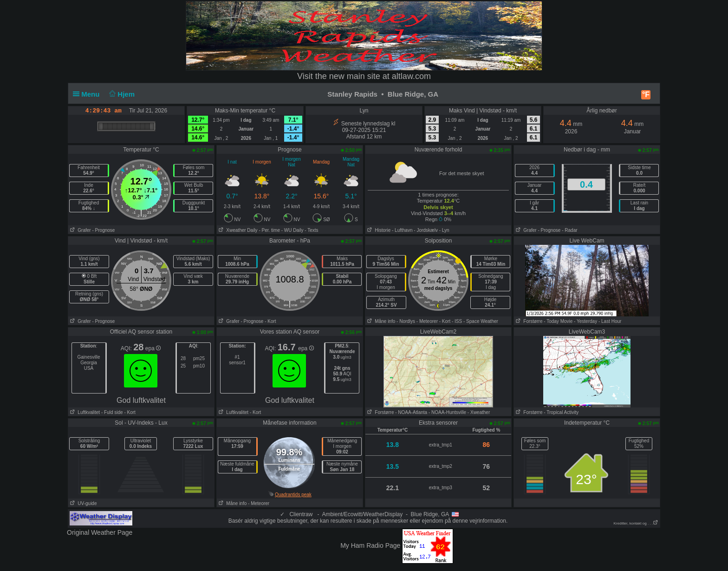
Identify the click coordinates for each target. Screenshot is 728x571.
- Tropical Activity (561, 412)
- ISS (457, 321)
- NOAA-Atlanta (411, 412)
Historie (378, 230)
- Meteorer (427, 321)
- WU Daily (292, 230)
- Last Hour (610, 321)
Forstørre (528, 321)
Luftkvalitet (84, 412)
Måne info (380, 321)
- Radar (569, 230)
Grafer (80, 230)
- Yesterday (585, 321)
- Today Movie (558, 321)
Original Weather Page (100, 532)
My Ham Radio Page (370, 545)
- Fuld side (112, 412)
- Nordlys (406, 321)
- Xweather (479, 412)
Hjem (121, 94)
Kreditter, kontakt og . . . (636, 523)
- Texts (311, 230)
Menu (88, 94)
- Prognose (103, 230)
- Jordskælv (426, 230)
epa (153, 348)
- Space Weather (481, 321)
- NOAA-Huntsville (447, 412)
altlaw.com (411, 76)
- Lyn (444, 230)
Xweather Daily (237, 230)
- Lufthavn (402, 230)
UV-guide (82, 503)
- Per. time (269, 230)
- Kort (270, 321)
